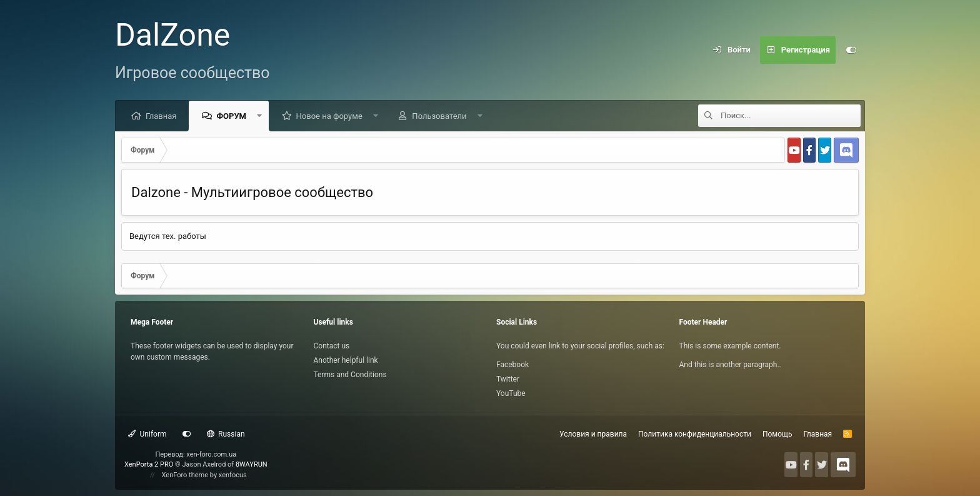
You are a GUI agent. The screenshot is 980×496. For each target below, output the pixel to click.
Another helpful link (346, 360)
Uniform (147, 434)
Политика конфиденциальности (695, 434)
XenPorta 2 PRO (149, 464)
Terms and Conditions (350, 375)
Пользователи (439, 116)
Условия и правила (593, 434)
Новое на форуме (329, 116)
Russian (226, 434)
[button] (260, 116)
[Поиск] (791, 116)
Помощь (777, 434)
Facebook (512, 365)
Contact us (332, 346)
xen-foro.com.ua (211, 454)
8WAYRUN (252, 464)
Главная (161, 116)
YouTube (511, 393)
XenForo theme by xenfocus (204, 475)
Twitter (508, 379)
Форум (231, 116)
